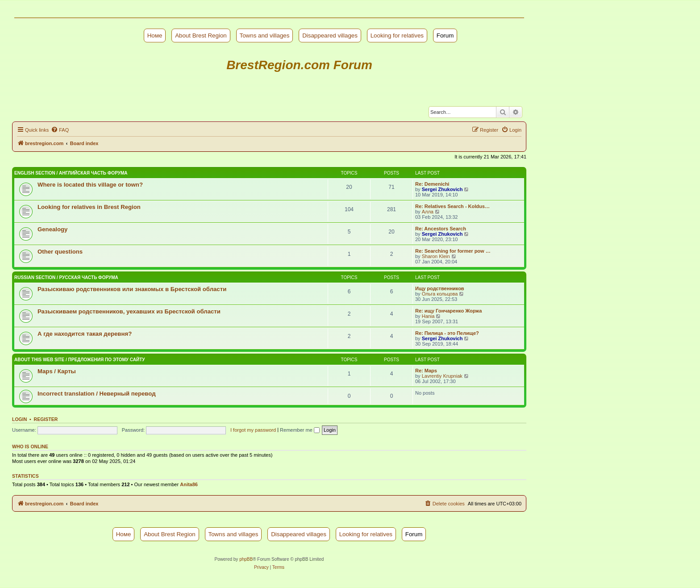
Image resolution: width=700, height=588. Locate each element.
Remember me (300, 430)
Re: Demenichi (432, 184)
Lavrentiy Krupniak (442, 376)
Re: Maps (426, 371)
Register (46, 419)
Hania (428, 316)
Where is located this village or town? (90, 185)
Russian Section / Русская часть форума (66, 277)
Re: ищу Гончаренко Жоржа (448, 311)
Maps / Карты (57, 371)
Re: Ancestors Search (441, 229)
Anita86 (189, 484)
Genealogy (52, 229)
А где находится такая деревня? (85, 334)
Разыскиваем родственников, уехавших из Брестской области (129, 311)
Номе (155, 35)
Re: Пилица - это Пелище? (447, 333)
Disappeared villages (330, 35)
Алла (428, 212)
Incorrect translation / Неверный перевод (97, 394)
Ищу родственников (440, 288)
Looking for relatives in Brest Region (89, 207)
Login (19, 419)
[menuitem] (60, 130)
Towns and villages (265, 35)
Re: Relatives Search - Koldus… (452, 206)
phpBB (246, 559)
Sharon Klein (436, 256)
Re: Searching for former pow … (453, 251)
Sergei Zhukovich (442, 189)
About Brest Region (201, 35)
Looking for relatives (397, 35)
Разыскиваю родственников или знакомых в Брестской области (132, 289)
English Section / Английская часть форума (71, 173)
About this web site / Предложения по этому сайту (80, 360)
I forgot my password (253, 430)
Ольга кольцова (440, 294)
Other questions (60, 252)
